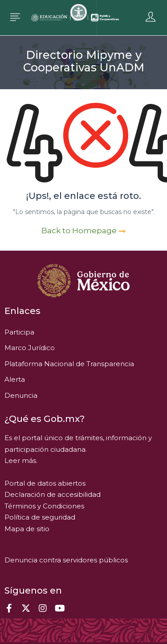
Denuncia (21, 395)
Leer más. (21, 460)
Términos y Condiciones (44, 506)
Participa (19, 332)
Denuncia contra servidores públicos (66, 560)
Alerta (15, 379)
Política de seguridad (40, 517)
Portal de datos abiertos (45, 483)
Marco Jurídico (30, 348)
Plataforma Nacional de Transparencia (69, 364)
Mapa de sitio (27, 529)
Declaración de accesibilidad (53, 494)
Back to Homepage (83, 231)
